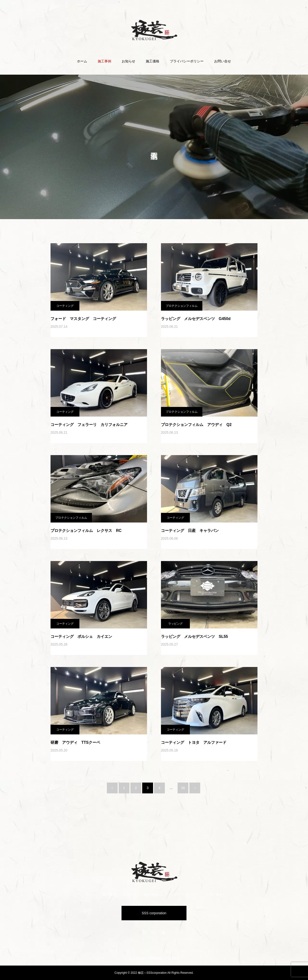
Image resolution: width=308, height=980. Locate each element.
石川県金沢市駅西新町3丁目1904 (154, 958)
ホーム (82, 61)
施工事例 (104, 61)
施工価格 (153, 61)
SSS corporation (154, 913)
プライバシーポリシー (187, 61)
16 (183, 788)
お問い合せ (223, 61)
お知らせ (128, 61)
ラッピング (175, 624)
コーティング (65, 306)
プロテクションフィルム (182, 306)
